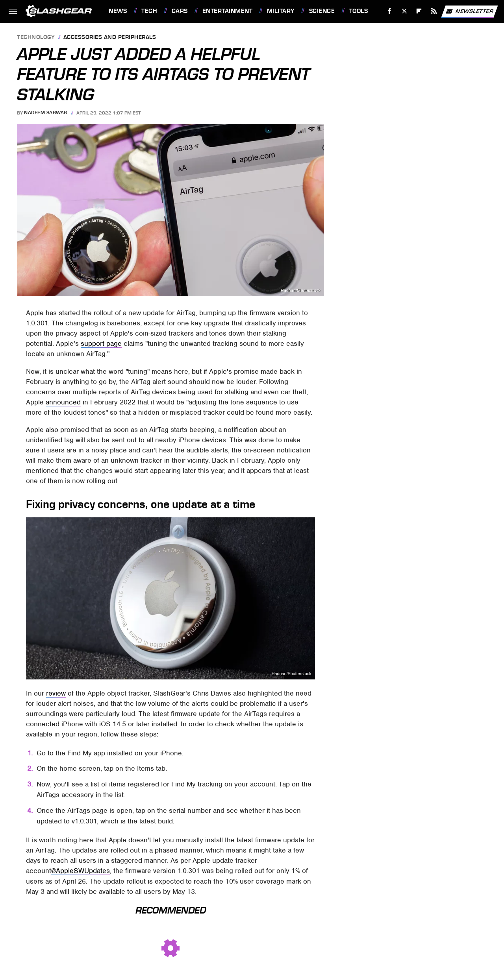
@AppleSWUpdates (81, 871)
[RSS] (434, 11)
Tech (149, 11)
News (118, 11)
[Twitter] (404, 11)
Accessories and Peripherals (110, 38)
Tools (359, 11)
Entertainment (228, 11)
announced (63, 402)
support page (101, 343)
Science (322, 11)
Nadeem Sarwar (46, 113)
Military (281, 11)
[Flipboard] (419, 11)
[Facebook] (390, 11)
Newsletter (469, 11)
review (56, 693)
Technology (36, 38)
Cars (180, 11)
